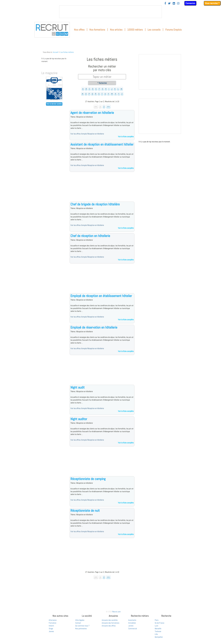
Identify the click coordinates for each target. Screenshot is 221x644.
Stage (51, 629)
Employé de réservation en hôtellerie (94, 327)
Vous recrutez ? (212, 3)
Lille (156, 634)
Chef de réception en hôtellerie (90, 236)
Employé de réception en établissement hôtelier (101, 296)
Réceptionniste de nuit (85, 511)
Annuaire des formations (111, 623)
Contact (78, 623)
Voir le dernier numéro (54, 104)
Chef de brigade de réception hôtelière (95, 204)
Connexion (190, 3)
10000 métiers (135, 30)
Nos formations (97, 30)
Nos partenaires (81, 629)
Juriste (131, 626)
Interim (51, 626)
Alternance (53, 620)
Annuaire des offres (109, 626)
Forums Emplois (174, 30)
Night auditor (79, 419)
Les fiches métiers (67, 52)
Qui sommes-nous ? (82, 626)
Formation (53, 623)
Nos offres (79, 30)
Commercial (133, 629)
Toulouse (158, 631)
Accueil (56, 52)
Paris (157, 620)
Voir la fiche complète (126, 137)
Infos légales (80, 620)
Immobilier (132, 623)
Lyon (156, 626)
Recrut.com (116, 612)
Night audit (78, 387)
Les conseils (154, 30)
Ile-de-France (159, 623)
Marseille (158, 629)
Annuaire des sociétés (110, 620)
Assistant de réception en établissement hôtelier (102, 144)
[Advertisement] (102, 189)
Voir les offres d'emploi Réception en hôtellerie (87, 134)
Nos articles (116, 30)
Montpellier (159, 637)
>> (108, 107)
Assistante (132, 620)
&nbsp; (111, 12)
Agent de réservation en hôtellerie (92, 113)
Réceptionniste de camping (88, 479)
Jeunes (51, 631)
